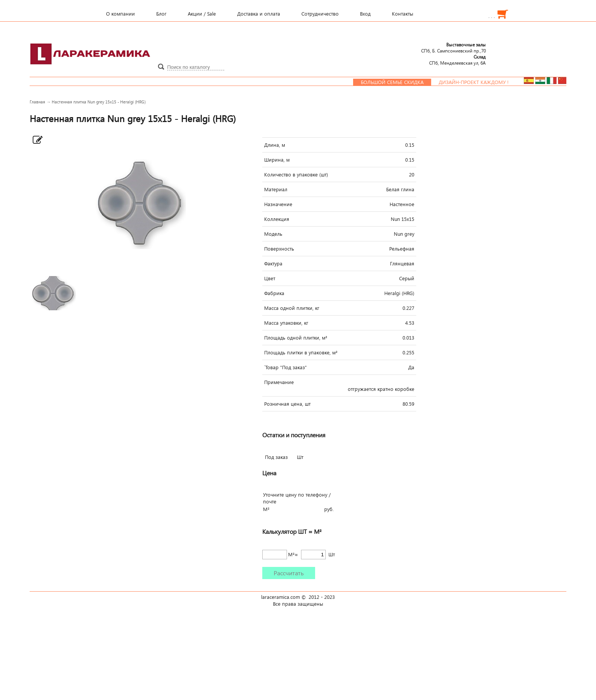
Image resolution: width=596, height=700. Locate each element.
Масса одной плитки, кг (292, 308)
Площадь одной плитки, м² (296, 338)
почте (270, 502)
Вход (365, 14)
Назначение (278, 204)
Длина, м (275, 145)
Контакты (403, 14)
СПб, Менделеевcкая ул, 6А (457, 60)
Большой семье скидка (396, 82)
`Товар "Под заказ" (285, 367)
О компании (120, 14)
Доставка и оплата (259, 14)
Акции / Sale (202, 14)
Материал (276, 189)
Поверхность (279, 249)
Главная (37, 102)
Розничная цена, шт (287, 404)
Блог (161, 14)
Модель (273, 234)
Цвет (270, 278)
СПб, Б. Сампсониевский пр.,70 (453, 48)
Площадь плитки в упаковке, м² (301, 352)
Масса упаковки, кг (286, 323)
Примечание (279, 382)
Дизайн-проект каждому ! (477, 82)
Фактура (273, 263)
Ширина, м (277, 160)
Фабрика (274, 293)
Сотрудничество (320, 14)
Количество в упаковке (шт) (296, 175)
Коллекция (277, 219)
